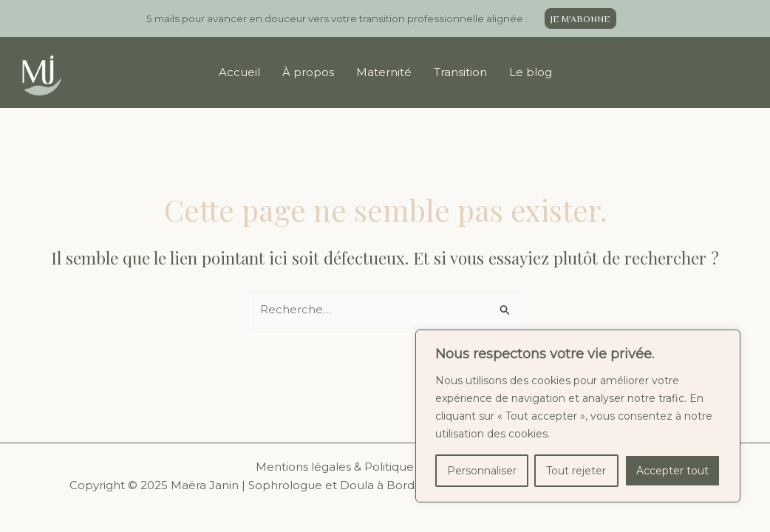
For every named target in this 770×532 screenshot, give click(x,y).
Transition (460, 72)
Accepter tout (672, 471)
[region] (578, 416)
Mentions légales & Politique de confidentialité (385, 467)
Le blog (531, 72)
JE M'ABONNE (580, 19)
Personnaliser (482, 471)
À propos (308, 72)
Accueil (239, 72)
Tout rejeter (576, 471)
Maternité (384, 72)
